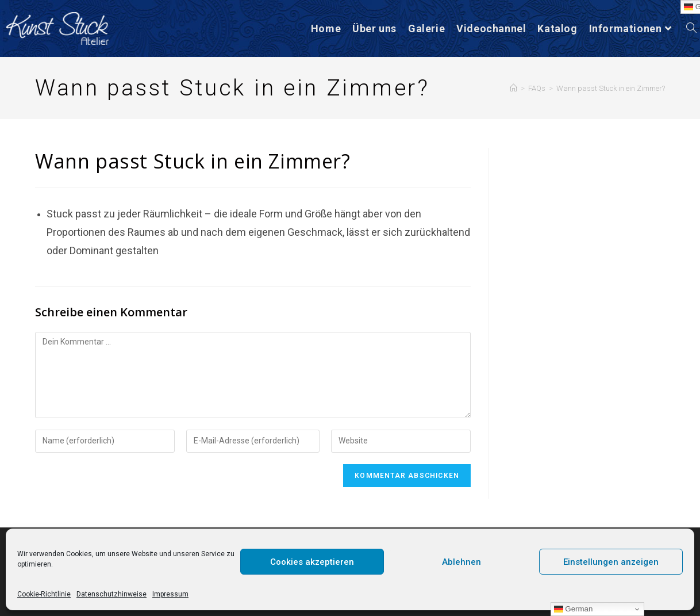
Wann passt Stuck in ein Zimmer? (611, 88)
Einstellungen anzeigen (611, 562)
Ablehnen (461, 562)
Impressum (170, 594)
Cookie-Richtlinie (44, 594)
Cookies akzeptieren (312, 562)
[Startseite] (514, 88)
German (574, 609)
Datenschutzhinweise (111, 594)
